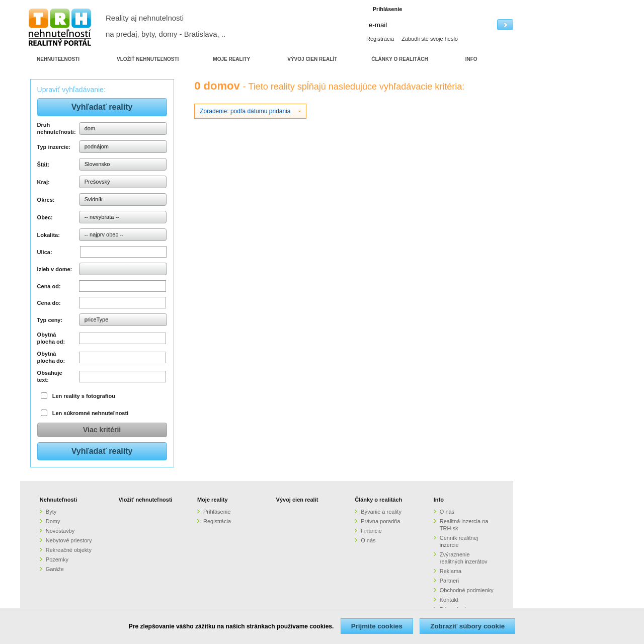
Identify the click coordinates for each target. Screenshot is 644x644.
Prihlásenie (217, 512)
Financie (371, 531)
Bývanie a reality (381, 512)
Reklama (451, 571)
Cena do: (49, 303)
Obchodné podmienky (467, 590)
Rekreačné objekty (69, 550)
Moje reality (213, 500)
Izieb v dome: (55, 269)
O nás (368, 540)
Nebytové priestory (69, 540)
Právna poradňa (380, 521)
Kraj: (44, 182)
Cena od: (49, 286)
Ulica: (45, 252)
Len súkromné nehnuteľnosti (91, 413)
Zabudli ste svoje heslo (430, 39)
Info (439, 500)
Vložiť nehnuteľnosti (145, 500)
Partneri (450, 581)
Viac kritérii (102, 430)
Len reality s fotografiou (84, 396)
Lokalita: (49, 235)
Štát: (43, 165)
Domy (53, 521)
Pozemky (57, 559)
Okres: (46, 200)
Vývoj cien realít (297, 500)
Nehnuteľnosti (59, 500)
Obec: (45, 217)
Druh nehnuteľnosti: (57, 128)
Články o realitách (378, 500)
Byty (51, 512)
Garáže (55, 569)
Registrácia (380, 39)
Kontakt (449, 600)
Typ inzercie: (54, 147)
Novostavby (60, 531)
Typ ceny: (50, 320)
